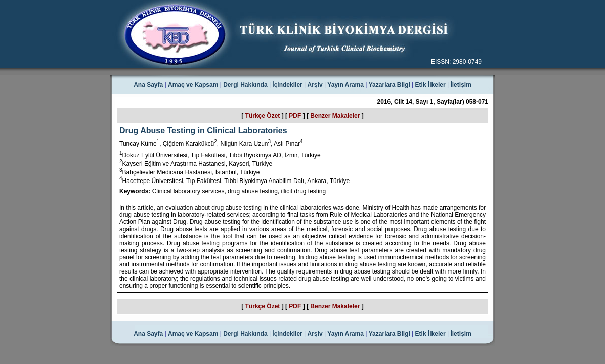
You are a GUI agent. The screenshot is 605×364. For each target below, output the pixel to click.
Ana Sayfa (148, 85)
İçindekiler (287, 85)
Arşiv (315, 85)
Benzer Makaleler (335, 116)
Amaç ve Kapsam (193, 85)
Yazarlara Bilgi (390, 85)
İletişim (461, 85)
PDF (295, 116)
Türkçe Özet (263, 116)
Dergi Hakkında (245, 85)
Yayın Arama (345, 85)
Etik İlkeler (430, 85)
